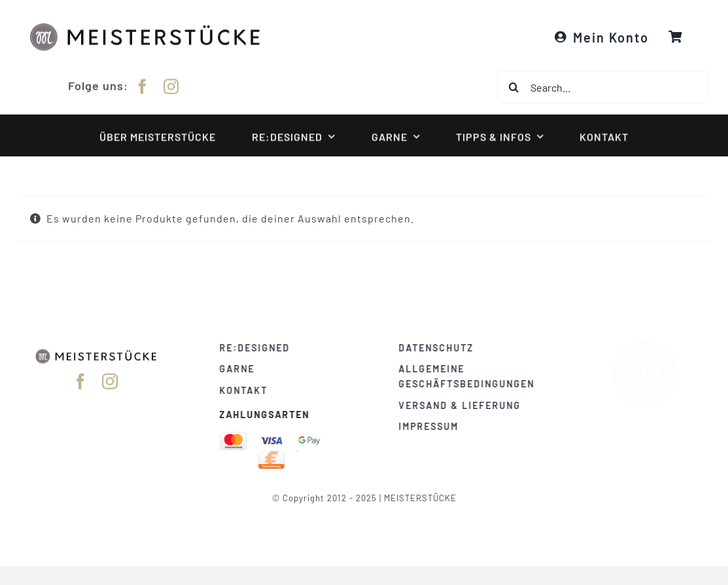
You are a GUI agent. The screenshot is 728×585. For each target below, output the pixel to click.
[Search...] (603, 87)
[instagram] (171, 85)
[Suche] (513, 87)
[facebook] (143, 85)
